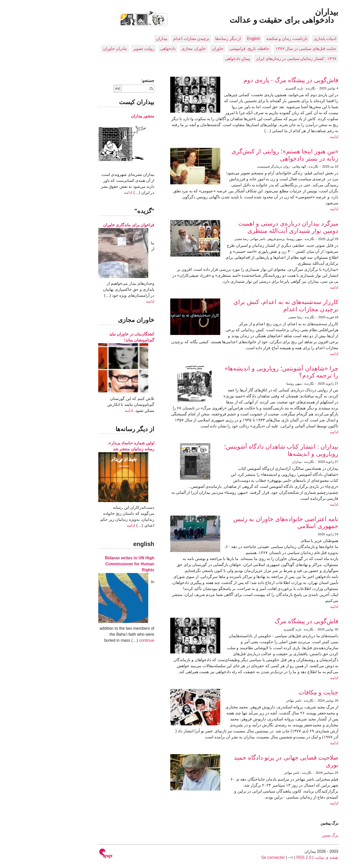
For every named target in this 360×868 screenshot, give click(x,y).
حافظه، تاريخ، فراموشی (211, 49)
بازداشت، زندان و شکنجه (249, 39)
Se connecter (235, 857)
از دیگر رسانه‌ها (190, 39)
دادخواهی (130, 49)
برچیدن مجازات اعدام (153, 39)
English (215, 39)
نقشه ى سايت (288, 857)
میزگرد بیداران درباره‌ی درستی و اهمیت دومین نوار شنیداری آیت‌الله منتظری (250, 227)
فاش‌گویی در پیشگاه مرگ (268, 621)
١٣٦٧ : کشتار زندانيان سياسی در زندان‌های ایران (258, 59)
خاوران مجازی (155, 49)
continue (108, 640)
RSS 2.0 (265, 857)
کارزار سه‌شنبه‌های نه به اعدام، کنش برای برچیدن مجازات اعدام (248, 305)
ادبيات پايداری (287, 39)
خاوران (179, 49)
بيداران (123, 39)
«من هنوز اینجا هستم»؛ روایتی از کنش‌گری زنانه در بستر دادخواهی (247, 155)
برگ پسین (292, 835)
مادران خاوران (77, 49)
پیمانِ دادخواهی (199, 59)
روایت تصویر (105, 49)
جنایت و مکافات (280, 692)
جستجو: (109, 81)
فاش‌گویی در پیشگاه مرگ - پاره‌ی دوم (253, 80)
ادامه (296, 137)
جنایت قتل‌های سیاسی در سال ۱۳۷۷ (268, 49)
